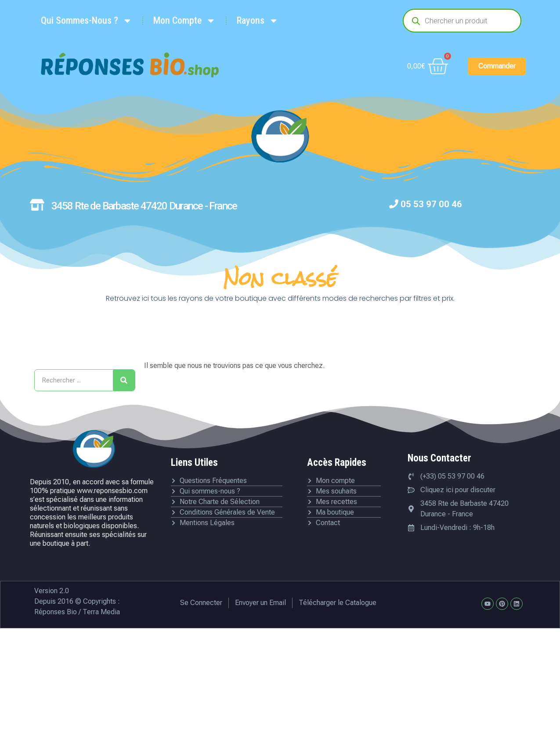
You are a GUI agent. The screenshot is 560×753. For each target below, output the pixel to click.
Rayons (258, 21)
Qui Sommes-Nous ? (87, 21)
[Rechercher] (124, 380)
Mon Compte (184, 21)
